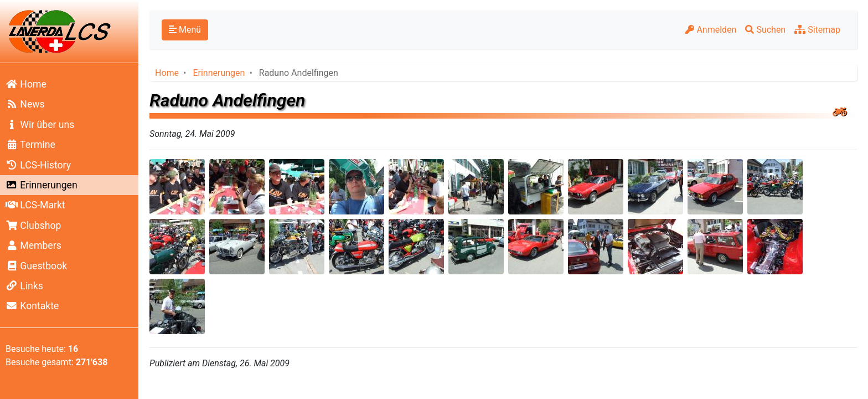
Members (33, 245)
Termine (30, 145)
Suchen (765, 30)
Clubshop (33, 226)
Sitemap (817, 30)
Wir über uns (40, 125)
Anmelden (711, 30)
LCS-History (38, 165)
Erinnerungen (42, 185)
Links (24, 286)
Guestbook (36, 266)
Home (26, 84)
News (25, 104)
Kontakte (32, 306)
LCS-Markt (35, 205)
